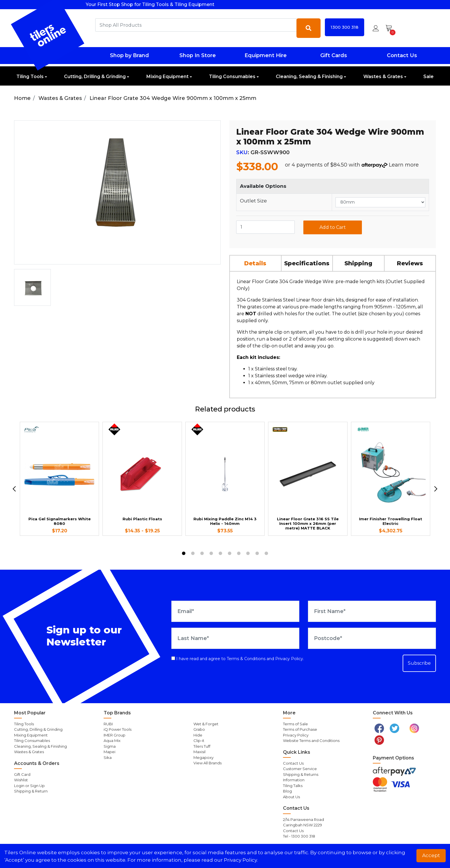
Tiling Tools (30, 77)
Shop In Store (198, 55)
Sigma (110, 746)
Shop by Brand (129, 55)
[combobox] (196, 25)
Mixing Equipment (167, 77)
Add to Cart (333, 227)
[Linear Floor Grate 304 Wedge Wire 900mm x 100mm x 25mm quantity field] (265, 227)
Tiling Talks (293, 786)
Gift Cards (334, 55)
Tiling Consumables (232, 77)
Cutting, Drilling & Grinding (95, 77)
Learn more (404, 165)
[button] (376, 28)
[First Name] (372, 611)
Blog (287, 791)
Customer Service (300, 769)
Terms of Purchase (300, 729)
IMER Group (115, 735)
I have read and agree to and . (238, 659)
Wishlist (21, 780)
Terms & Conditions (246, 659)
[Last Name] (235, 638)
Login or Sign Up (29, 786)
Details (255, 263)
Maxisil (199, 752)
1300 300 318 (345, 27)
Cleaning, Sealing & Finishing (309, 77)
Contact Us (402, 55)
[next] (436, 489)
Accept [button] (431, 855)
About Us (291, 797)
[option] (32, 287)
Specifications (307, 263)
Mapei (109, 752)
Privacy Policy (289, 659)
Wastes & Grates (383, 77)
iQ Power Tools (118, 729)
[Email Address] (235, 611)
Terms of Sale (295, 724)
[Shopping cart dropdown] (391, 28)
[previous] (14, 489)
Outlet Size (253, 201)
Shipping (358, 263)
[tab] (256, 263)
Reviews (410, 263)
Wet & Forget (206, 724)
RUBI (108, 724)
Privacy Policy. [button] (241, 860)
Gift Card (22, 774)
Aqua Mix (112, 741)
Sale (428, 77)
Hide (198, 735)
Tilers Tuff (202, 746)
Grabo (199, 729)
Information (294, 780)
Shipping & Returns (301, 774)
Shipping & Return (31, 791)
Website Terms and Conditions (311, 741)
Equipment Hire (266, 55)
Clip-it (199, 741)
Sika (108, 757)
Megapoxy (203, 757)
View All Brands (207, 763)
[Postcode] (372, 638)
